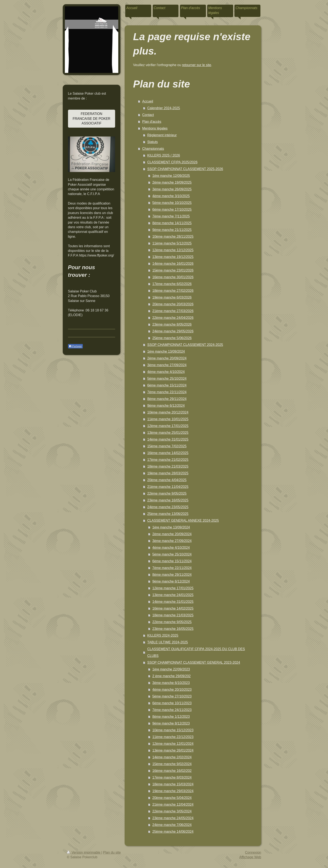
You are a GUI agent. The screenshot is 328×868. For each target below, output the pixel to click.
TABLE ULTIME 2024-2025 (167, 642)
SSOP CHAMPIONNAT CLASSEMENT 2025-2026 (185, 169)
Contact (148, 115)
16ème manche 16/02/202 (172, 771)
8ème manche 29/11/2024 (167, 399)
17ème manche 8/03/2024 (172, 777)
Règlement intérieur (162, 135)
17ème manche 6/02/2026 (172, 284)
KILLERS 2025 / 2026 (164, 155)
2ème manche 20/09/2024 (167, 358)
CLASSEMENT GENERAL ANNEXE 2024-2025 (183, 521)
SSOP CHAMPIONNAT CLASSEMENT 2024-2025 (185, 345)
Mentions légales (155, 128)
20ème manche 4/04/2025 (167, 480)
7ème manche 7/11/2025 (171, 216)
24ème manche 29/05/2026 (173, 331)
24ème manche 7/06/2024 (172, 825)
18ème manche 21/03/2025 (168, 466)
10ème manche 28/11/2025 (173, 237)
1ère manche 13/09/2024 (166, 351)
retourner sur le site (197, 65)
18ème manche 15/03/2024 (173, 784)
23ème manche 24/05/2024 (173, 818)
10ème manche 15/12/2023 (173, 730)
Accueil (148, 101)
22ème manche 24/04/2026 (173, 318)
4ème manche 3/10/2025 (171, 196)
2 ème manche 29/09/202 (171, 676)
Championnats (153, 149)
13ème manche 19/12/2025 (173, 257)
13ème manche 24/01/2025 (173, 595)
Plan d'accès (152, 122)
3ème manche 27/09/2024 (167, 365)
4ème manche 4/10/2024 (166, 372)
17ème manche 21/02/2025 (168, 460)
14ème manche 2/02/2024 (172, 757)
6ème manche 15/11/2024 (167, 385)
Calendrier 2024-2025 (164, 108)
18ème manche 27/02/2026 (173, 291)
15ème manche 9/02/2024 (172, 764)
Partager (75, 346)
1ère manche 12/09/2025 (171, 176)
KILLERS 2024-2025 (163, 635)
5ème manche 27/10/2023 (172, 696)
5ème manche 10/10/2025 (172, 203)
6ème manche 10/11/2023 (172, 703)
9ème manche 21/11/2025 (172, 230)
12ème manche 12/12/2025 (173, 250)
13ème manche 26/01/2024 (173, 750)
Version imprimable (84, 852)
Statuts (152, 142)
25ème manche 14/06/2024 (173, 832)
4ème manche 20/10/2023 (172, 690)
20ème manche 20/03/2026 (173, 304)
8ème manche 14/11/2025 (172, 223)
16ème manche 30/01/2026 (173, 277)
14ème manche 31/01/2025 (168, 439)
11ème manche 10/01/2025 (168, 419)
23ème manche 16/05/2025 (168, 500)
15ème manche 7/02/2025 (167, 446)
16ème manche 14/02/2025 (168, 453)
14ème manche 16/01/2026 (173, 264)
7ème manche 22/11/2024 (167, 392)
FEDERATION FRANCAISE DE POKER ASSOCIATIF (92, 119)
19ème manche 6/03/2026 (172, 297)
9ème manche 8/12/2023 (171, 723)
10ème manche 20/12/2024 (168, 412)
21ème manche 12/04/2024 (173, 805)
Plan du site (112, 852)
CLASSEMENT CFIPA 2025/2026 (172, 162)
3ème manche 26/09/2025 (172, 189)
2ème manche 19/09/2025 (172, 182)
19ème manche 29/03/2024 (173, 791)
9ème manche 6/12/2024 (166, 406)
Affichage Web (250, 857)
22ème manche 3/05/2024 (172, 811)
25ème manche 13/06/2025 (168, 514)
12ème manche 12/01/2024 (173, 744)
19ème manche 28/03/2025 (168, 473)
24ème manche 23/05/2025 (168, 507)
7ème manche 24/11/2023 (172, 710)
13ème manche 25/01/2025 (168, 433)
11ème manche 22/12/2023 (173, 737)
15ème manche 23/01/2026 (173, 270)
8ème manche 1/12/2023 (171, 717)
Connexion (253, 852)
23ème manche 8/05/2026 (172, 324)
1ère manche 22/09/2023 (171, 669)
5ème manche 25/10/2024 (167, 379)
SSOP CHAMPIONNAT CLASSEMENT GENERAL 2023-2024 (194, 663)
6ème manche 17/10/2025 (172, 209)
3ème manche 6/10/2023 (171, 683)
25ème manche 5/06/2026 (172, 338)
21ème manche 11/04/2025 (168, 487)
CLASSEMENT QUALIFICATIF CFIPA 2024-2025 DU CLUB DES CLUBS (196, 652)
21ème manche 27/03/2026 (173, 311)
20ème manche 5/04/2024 (172, 798)
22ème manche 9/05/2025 (167, 493)
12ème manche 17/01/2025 (168, 426)
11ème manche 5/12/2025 (172, 243)
